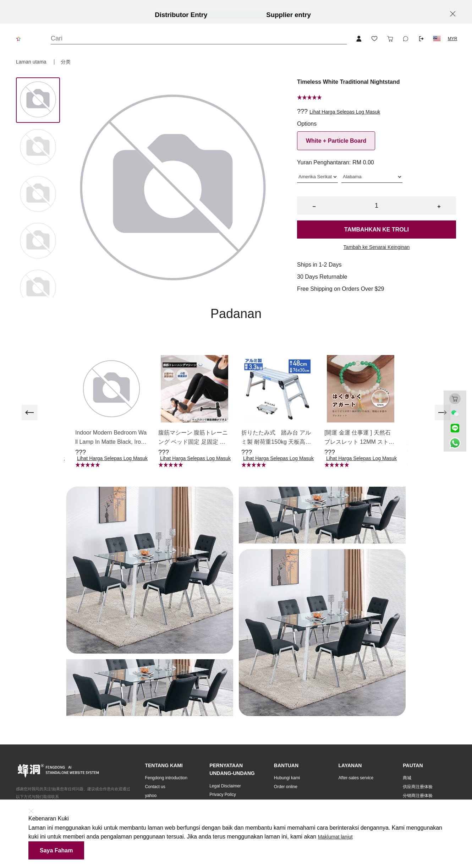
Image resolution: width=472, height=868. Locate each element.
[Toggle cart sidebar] (390, 39)
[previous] (29, 413)
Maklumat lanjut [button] (335, 837)
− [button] (314, 206)
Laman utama (32, 62)
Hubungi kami (287, 778)
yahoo (151, 796)
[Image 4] (38, 288)
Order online (286, 787)
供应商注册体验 (418, 787)
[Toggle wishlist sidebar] (374, 39)
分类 (66, 62)
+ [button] (439, 206)
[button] (437, 39)
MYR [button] (453, 39)
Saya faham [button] (56, 850)
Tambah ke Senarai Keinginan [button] (377, 247)
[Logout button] (421, 39)
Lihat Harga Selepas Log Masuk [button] (345, 112)
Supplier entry (288, 15)
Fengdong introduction (166, 778)
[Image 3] (38, 241)
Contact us (155, 787)
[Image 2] (38, 195)
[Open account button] (359, 39)
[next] (443, 413)
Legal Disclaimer (225, 786)
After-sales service (356, 778)
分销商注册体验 (418, 796)
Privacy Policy (223, 795)
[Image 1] (38, 148)
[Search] (199, 39)
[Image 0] (38, 100)
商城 (407, 778)
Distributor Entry (181, 15)
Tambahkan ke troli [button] (377, 230)
